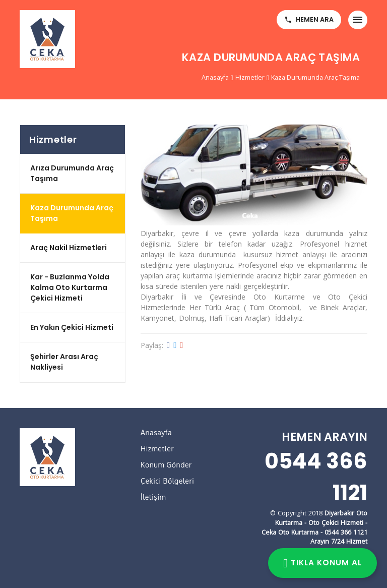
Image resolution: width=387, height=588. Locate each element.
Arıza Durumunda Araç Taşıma (72, 173)
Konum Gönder (166, 465)
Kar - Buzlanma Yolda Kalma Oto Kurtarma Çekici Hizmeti (70, 287)
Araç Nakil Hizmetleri (69, 248)
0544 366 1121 (316, 477)
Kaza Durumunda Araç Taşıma (315, 77)
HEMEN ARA (309, 19)
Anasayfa (215, 77)
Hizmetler (250, 77)
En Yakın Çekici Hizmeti (72, 327)
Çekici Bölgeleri (167, 481)
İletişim (153, 497)
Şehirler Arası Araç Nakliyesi (64, 362)
